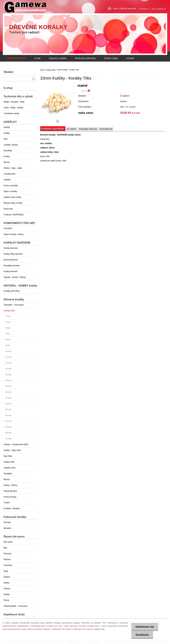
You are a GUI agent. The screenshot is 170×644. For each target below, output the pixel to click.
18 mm (8, 380)
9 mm (8, 345)
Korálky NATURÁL (12, 291)
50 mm (8, 427)
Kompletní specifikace (53, 129)
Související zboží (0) (88, 129)
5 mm (8, 322)
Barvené (7, 528)
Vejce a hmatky (10, 191)
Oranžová (8, 565)
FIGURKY (8, 228)
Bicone (7, 162)
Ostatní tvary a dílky (12, 197)
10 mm (8, 351)
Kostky (7, 156)
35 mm (8, 410)
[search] (34, 79)
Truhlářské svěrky (11, 113)
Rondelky (8, 151)
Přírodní (7, 522)
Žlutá (6, 571)
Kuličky (7, 127)
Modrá (6, 583)
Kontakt (130, 58)
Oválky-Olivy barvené (13, 254)
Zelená (7, 577)
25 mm (8, 398)
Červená (7, 554)
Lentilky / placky (11, 145)
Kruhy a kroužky (11, 186)
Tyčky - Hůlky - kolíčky (14, 108)
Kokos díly (8, 209)
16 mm (8, 375)
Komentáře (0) (106, 129)
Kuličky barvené (11, 248)
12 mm (8, 357)
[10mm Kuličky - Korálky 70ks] (58, 105)
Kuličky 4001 (9, 311)
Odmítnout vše (145, 627)
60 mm (8, 433)
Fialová (7, 589)
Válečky (7, 180)
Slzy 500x (8, 456)
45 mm (8, 421)
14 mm (8, 363)
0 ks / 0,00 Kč (125, 9)
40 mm (8, 415)
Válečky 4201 (10, 468)
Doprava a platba (58, 58)
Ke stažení (72, 129)
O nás (37, 58)
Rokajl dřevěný (10, 491)
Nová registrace (159, 9)
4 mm (8, 316)
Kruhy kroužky (10, 497)
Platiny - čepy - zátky (13, 168)
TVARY (7, 503)
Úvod (42, 70)
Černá (6, 600)
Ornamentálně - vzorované (15, 606)
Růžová (7, 559)
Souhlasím (142, 635)
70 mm (8, 439)
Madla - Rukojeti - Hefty (14, 102)
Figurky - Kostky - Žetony (15, 277)
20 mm (8, 386)
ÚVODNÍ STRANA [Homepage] (17, 58)
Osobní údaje (111, 58)
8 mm (8, 340)
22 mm (8, 392)
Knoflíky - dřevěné (12, 509)
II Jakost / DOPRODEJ (14, 215)
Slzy (6, 139)
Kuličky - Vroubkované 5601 (16, 444)
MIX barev (8, 542)
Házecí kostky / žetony (14, 234)
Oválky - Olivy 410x (12, 450)
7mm (8, 334)
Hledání (8, 72)
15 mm (8, 369)
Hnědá (7, 594)
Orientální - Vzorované (14, 305)
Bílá (5, 548)
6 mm (8, 328)
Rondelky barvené (12, 266)
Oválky (7, 133)
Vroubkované (9, 174)
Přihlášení (144, 9)
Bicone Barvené (11, 260)
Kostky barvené (11, 271)
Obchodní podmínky (85, 58)
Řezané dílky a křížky (13, 203)
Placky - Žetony (11, 485)
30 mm (8, 404)
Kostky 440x (9, 462)
